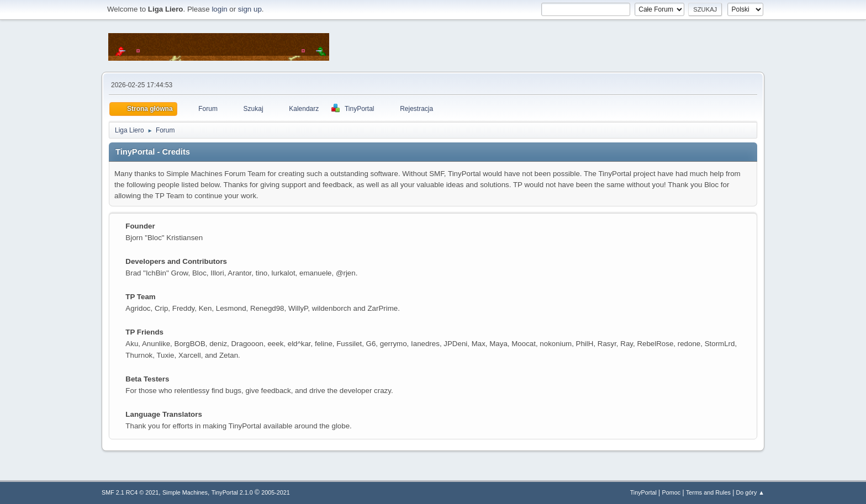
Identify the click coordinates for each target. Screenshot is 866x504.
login (219, 9)
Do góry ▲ (750, 492)
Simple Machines (185, 492)
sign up (250, 9)
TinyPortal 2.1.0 (232, 492)
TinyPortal (643, 492)
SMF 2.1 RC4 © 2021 (130, 492)
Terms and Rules (708, 492)
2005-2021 (276, 492)
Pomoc (672, 492)
